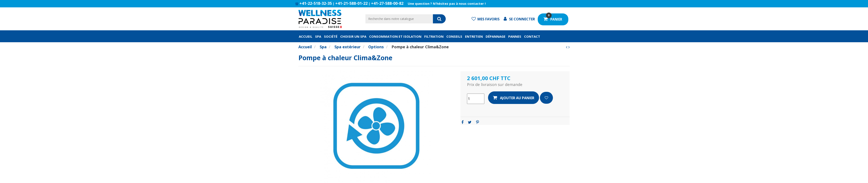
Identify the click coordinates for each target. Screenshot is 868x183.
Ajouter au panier (514, 98)
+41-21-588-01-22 (351, 3)
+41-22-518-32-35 (316, 3)
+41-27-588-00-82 (387, 3)
